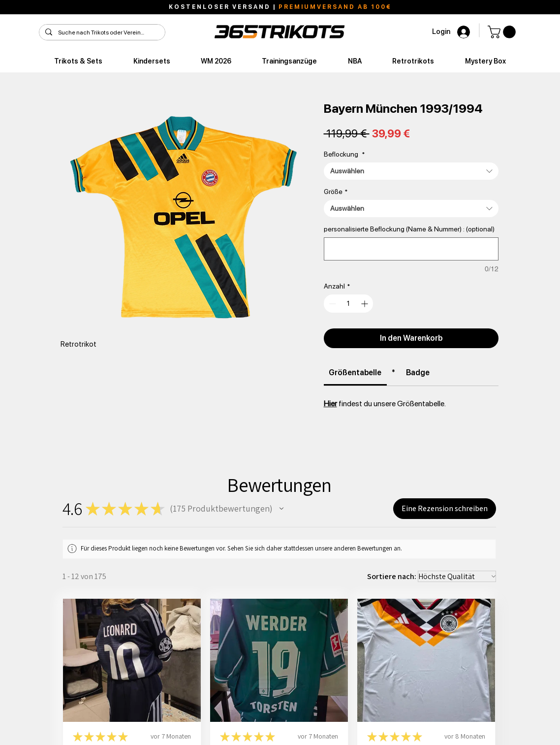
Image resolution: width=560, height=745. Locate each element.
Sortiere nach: (392, 576)
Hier (330, 404)
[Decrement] (331, 304)
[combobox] (411, 171)
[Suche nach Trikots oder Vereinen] (101, 33)
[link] (355, 372)
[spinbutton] (349, 304)
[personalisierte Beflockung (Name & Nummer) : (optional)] (411, 249)
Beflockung (344, 154)
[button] (503, 32)
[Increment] (365, 304)
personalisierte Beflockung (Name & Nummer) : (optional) (409, 229)
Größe (336, 192)
